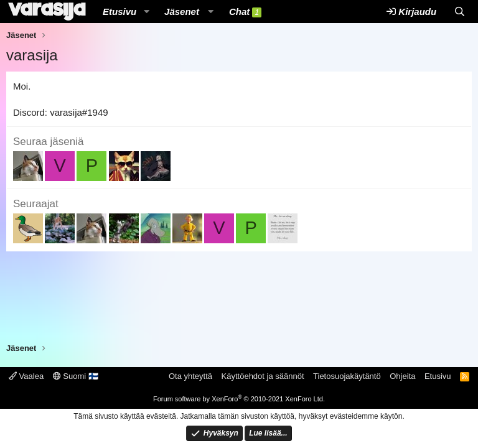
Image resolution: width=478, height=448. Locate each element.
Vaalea (26, 376)
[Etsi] (460, 12)
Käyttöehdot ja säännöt (263, 376)
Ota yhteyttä (190, 376)
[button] (146, 12)
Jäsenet (182, 12)
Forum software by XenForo (239, 399)
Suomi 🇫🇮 (76, 376)
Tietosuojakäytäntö (347, 376)
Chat (245, 12)
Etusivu (119, 12)
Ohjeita (402, 376)
